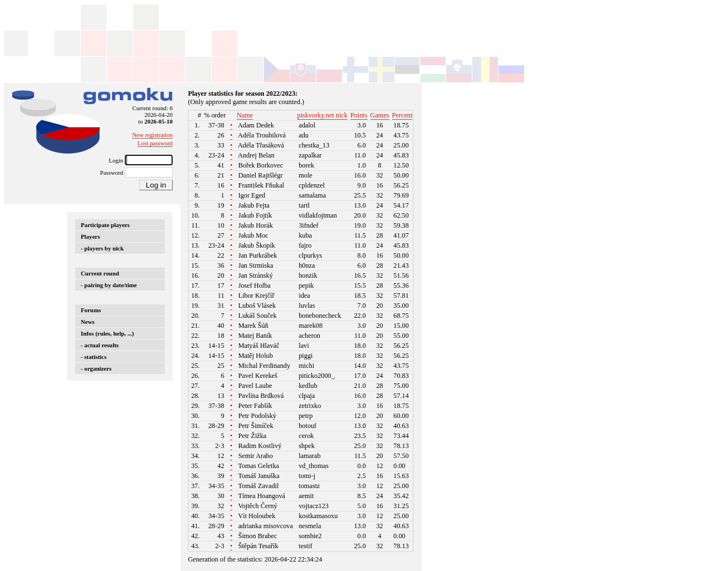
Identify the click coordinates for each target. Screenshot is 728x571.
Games (380, 115)
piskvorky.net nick (323, 115)
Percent (402, 115)
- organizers (96, 368)
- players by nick (102, 248)
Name (245, 115)
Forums (91, 310)
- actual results (100, 345)
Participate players (105, 225)
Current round (100, 273)
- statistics (94, 357)
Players (90, 237)
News (88, 322)
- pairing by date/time (109, 285)
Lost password (155, 143)
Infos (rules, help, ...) (107, 333)
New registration (152, 135)
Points (359, 115)
